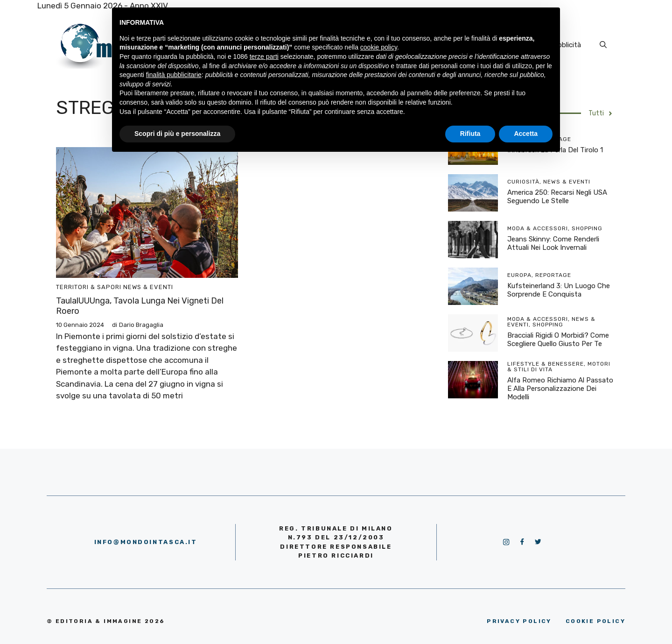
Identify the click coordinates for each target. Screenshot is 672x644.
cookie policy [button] (379, 47)
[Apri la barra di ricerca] (603, 45)
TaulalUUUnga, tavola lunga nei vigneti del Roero (140, 306)
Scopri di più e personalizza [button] (177, 134)
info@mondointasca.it (146, 542)
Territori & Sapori (89, 287)
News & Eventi (148, 287)
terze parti (264, 57)
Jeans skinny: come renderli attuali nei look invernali (553, 243)
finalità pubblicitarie (174, 75)
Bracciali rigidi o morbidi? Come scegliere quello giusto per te (558, 340)
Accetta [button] (526, 134)
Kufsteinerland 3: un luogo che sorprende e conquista (559, 290)
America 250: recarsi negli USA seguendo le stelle (557, 197)
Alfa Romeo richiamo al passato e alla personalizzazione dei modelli (560, 389)
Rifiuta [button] (470, 134)
